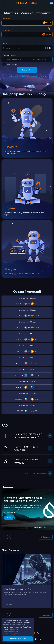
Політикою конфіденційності (29, 76)
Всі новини (46, 537)
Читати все (46, 615)
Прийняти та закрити (18, 639)
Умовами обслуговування (13, 634)
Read (9, 518)
